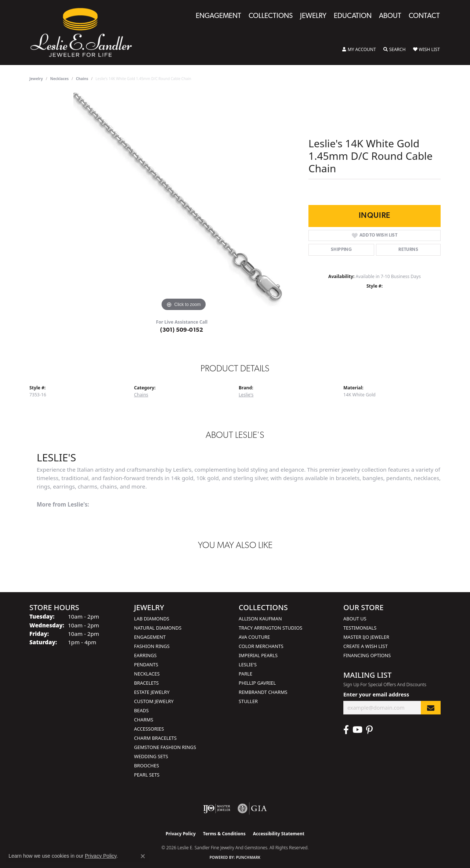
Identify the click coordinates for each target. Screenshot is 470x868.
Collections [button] (271, 16)
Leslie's (246, 395)
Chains (82, 79)
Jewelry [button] (313, 16)
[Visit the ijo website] (217, 808)
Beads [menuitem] (141, 710)
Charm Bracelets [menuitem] (155, 738)
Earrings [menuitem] (145, 655)
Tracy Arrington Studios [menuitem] (270, 628)
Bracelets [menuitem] (146, 683)
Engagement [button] (218, 16)
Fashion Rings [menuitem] (152, 646)
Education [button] (353, 16)
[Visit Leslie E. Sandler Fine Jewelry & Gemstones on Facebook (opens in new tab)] (346, 730)
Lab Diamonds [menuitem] (152, 619)
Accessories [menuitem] (149, 729)
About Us (355, 619)
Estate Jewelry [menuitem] (152, 692)
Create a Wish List (366, 646)
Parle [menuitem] (245, 674)
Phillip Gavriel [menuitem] (257, 683)
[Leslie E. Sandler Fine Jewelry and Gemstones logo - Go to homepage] (85, 33)
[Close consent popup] (143, 856)
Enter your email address (376, 694)
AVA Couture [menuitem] (254, 637)
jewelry (36, 79)
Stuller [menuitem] (248, 701)
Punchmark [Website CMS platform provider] (248, 857)
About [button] (390, 16)
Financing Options (367, 655)
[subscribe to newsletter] (431, 708)
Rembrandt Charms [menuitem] (263, 692)
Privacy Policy (181, 834)
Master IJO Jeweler (366, 637)
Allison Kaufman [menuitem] (260, 619)
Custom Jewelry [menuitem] (154, 701)
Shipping (341, 250)
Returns (408, 250)
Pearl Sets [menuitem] (147, 775)
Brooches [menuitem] (147, 766)
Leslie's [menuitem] (248, 664)
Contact (424, 16)
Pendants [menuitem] (146, 664)
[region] (184, 203)
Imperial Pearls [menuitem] (258, 655)
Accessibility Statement (279, 834)
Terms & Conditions (224, 834)
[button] (359, 50)
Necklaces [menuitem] (147, 674)
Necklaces (60, 79)
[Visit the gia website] (252, 808)
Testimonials (360, 628)
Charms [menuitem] (144, 720)
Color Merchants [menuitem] (261, 646)
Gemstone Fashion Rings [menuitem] (165, 747)
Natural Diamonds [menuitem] (158, 628)
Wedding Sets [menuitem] (151, 756)
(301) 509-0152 (182, 330)
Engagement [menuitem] (150, 637)
